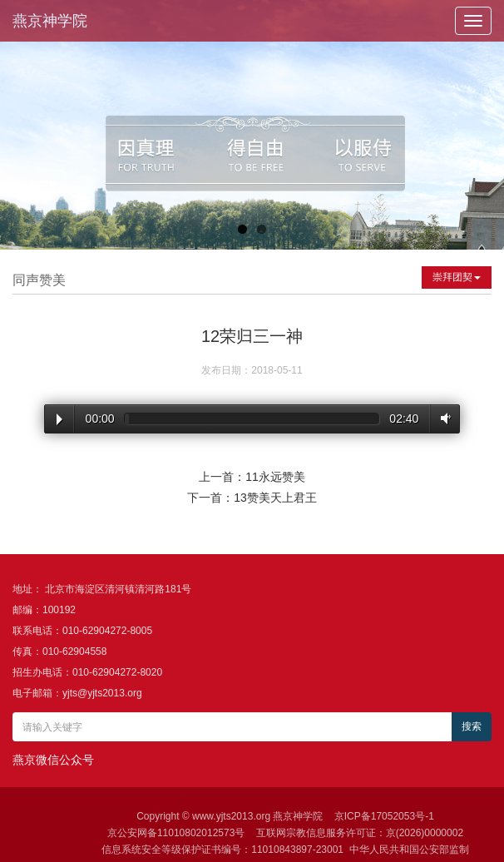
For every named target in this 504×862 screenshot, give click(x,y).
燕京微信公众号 (53, 760)
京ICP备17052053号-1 (384, 816)
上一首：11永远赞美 (252, 477)
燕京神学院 (50, 21)
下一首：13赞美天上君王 (252, 498)
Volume (442, 418)
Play (59, 419)
